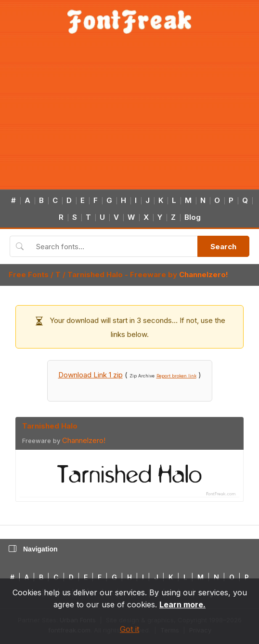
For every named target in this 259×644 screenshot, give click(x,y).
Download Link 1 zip (91, 375)
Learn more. (182, 604)
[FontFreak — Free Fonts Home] (129, 22)
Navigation (33, 549)
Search (223, 247)
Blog (193, 217)
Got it (129, 629)
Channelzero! (204, 275)
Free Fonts (29, 275)
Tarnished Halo (95, 275)
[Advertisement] (129, 117)
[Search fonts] (113, 246)
